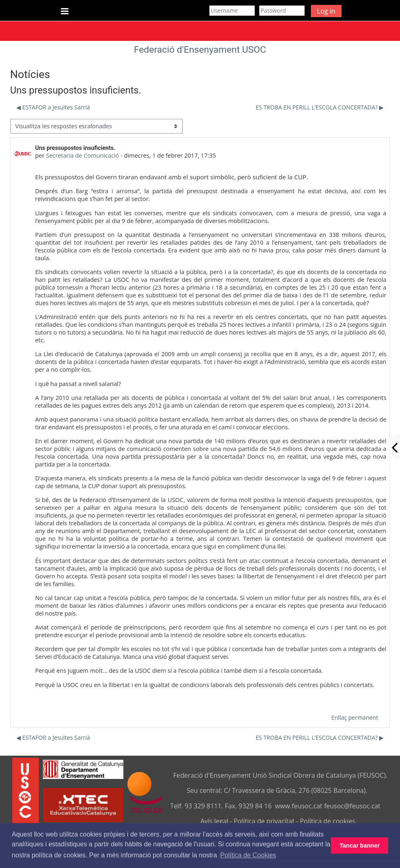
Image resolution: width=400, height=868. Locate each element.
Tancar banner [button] (360, 846)
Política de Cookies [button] (248, 855)
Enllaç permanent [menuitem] (355, 717)
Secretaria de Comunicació (83, 155)
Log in (326, 11)
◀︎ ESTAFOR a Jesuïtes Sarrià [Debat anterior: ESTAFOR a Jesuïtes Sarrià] (53, 107)
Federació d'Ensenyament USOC (200, 50)
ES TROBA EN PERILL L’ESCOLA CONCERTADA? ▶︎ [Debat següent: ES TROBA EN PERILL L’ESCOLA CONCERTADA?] (320, 107)
